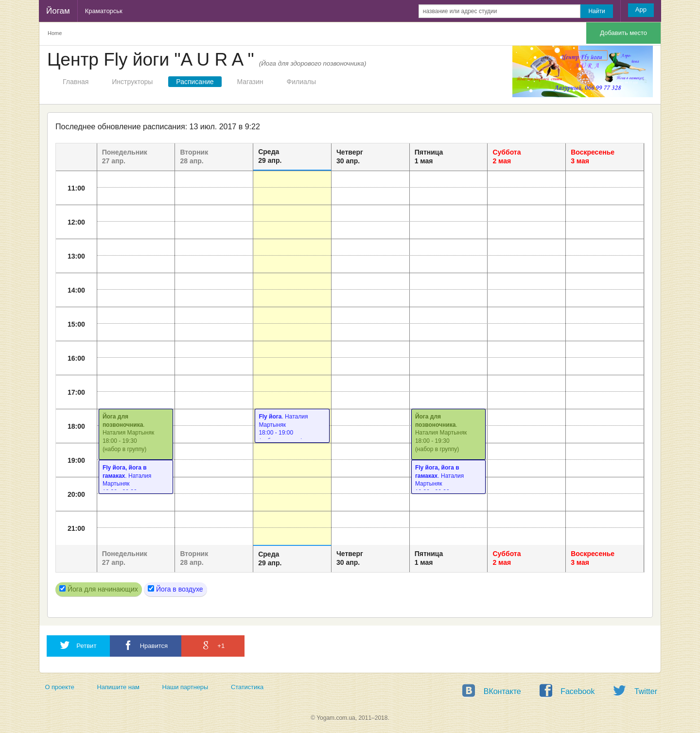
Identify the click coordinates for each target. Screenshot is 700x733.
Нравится (146, 645)
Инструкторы (132, 82)
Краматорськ (104, 11)
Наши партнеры (185, 687)
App (641, 9)
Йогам (58, 11)
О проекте (59, 687)
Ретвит (78, 645)
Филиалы (301, 82)
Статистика (247, 687)
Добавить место (623, 33)
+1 (213, 645)
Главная (76, 82)
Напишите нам (118, 687)
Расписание (195, 82)
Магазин (250, 82)
